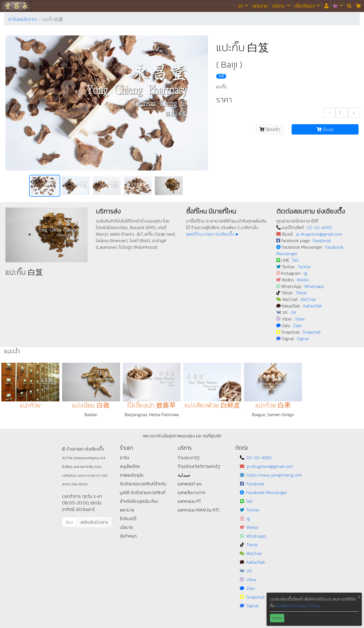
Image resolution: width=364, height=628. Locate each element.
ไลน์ (295, 260)
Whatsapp (314, 286)
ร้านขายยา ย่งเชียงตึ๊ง (16, 6)
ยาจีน (124, 458)
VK (293, 312)
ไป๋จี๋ (221, 76)
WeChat (308, 299)
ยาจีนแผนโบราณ (23, 19)
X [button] (359, 597)
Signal (303, 339)
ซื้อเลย (325, 129)
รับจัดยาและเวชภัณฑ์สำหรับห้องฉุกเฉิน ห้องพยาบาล (143, 501)
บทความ (260, 6)
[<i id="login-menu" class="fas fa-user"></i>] (326, 6)
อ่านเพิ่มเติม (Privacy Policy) (298, 606)
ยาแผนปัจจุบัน (132, 475)
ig (305, 273)
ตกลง (277, 618)
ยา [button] (241, 6)
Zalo (297, 325)
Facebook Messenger (267, 492)
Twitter (304, 267)
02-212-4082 (319, 227)
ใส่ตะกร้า (270, 129)
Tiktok (301, 293)
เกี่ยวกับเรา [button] (305, 6)
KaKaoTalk (313, 306)
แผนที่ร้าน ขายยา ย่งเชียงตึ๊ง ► (213, 234)
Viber (300, 319)
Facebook (322, 240)
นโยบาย (126, 527)
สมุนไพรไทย (130, 466)
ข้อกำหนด (128, 536)
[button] (338, 6)
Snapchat (312, 332)
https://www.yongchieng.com (274, 475)
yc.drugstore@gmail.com (319, 234)
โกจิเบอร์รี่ (128, 519)
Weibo (303, 280)
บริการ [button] (279, 6)
